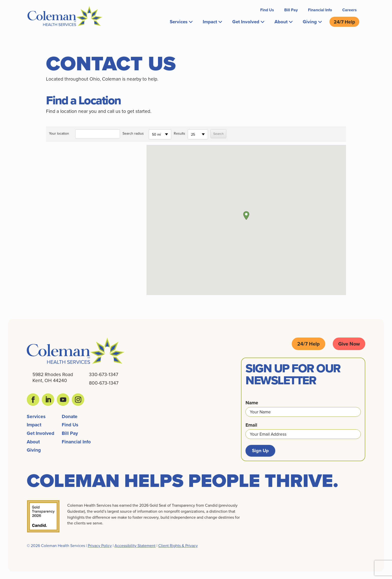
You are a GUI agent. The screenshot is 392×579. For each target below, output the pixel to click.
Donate (70, 416)
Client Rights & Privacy (178, 545)
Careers (349, 10)
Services (180, 21)
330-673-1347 (104, 373)
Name (252, 402)
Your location (59, 133)
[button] (246, 215)
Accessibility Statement (135, 545)
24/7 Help (344, 21)
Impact (212, 21)
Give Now (349, 343)
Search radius (133, 133)
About (283, 21)
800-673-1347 (104, 382)
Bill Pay (291, 10)
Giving (312, 21)
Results (179, 133)
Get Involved (248, 21)
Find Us (267, 10)
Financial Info (320, 10)
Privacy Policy (100, 545)
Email (251, 424)
